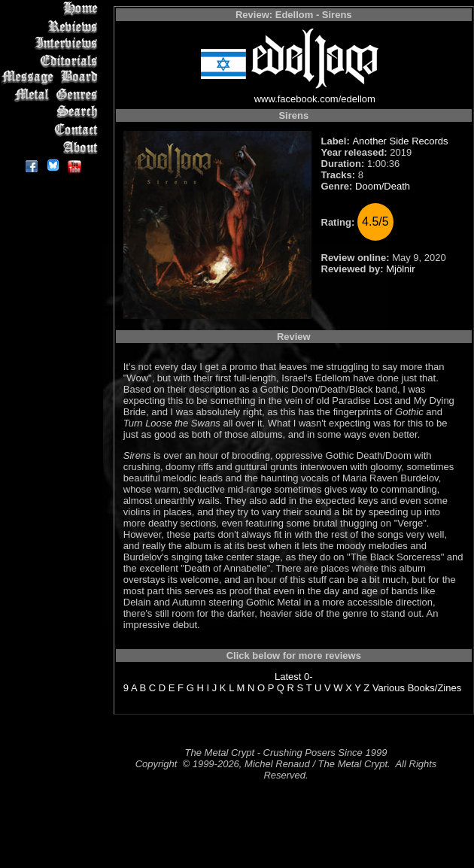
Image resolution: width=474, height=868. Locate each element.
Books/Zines (435, 688)
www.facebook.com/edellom (315, 99)
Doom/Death (383, 186)
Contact (52, 130)
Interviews (52, 43)
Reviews (52, 26)
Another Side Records (400, 141)
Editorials (52, 61)
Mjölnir (400, 269)
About (52, 147)
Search (52, 112)
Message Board (52, 78)
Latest (288, 677)
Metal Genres (52, 95)
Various (389, 688)
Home (52, 9)
